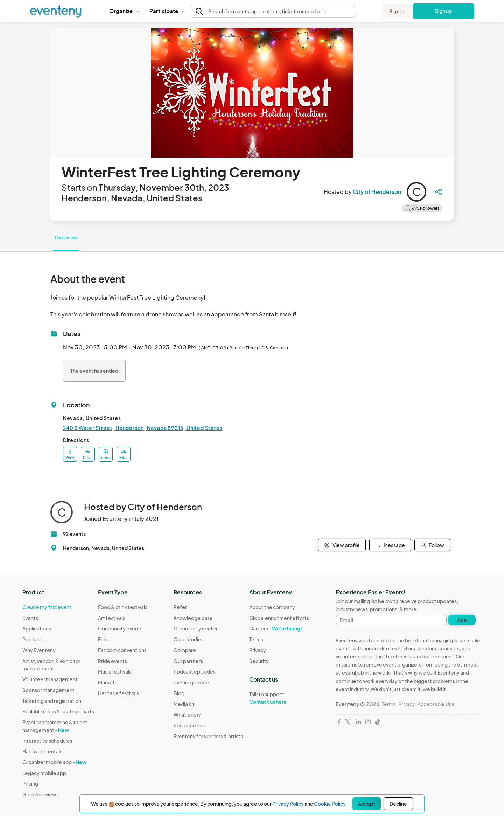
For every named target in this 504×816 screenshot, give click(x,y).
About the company (272, 607)
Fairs (103, 639)
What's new (187, 714)
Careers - (276, 628)
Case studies (189, 639)
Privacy (258, 650)
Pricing (30, 783)
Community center (196, 628)
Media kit (184, 704)
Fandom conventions (122, 650)
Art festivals (112, 618)
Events (30, 618)
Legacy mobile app (44, 773)
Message (390, 545)
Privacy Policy (288, 804)
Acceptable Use (436, 704)
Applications (37, 628)
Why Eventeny (39, 650)
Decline (398, 804)
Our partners (188, 661)
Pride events (113, 661)
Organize (124, 11)
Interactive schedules (47, 741)
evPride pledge (191, 682)
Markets (108, 682)
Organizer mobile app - (54, 762)
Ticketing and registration (52, 701)
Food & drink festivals (123, 607)
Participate (167, 11)
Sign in (397, 11)
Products (33, 639)
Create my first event (47, 607)
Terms (256, 639)
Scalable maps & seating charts (58, 711)
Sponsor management (48, 690)
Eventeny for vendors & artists (208, 736)
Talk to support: (279, 698)
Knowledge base (193, 618)
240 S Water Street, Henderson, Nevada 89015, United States (143, 428)
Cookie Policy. (330, 804)
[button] (124, 11)
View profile (342, 545)
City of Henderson (377, 192)
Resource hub (190, 725)
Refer (180, 607)
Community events (120, 628)
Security (259, 661)
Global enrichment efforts (279, 618)
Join (462, 620)
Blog (179, 693)
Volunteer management (50, 679)
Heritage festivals (118, 693)
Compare (185, 650)
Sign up (444, 11)
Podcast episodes (195, 671)
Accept (367, 804)
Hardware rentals (42, 751)
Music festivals (115, 671)
